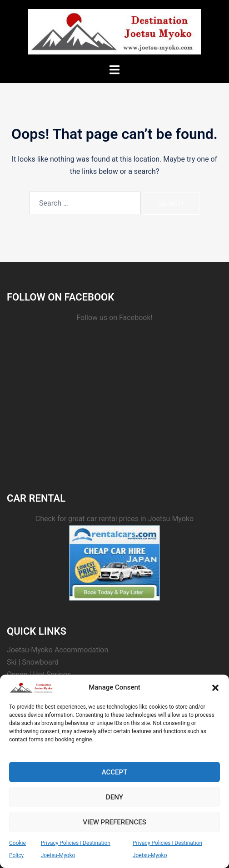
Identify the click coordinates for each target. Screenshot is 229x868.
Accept (115, 772)
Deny (114, 797)
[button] (215, 688)
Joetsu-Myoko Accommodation (57, 650)
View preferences (114, 822)
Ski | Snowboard (33, 662)
